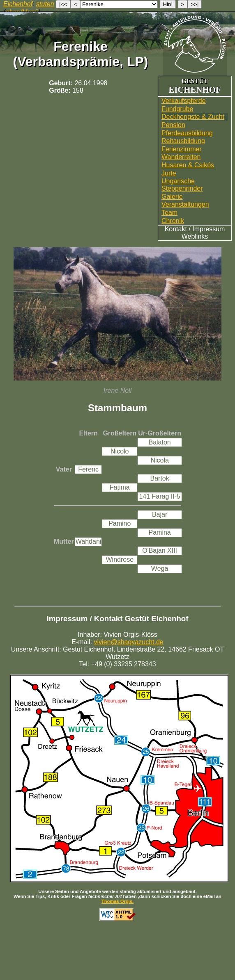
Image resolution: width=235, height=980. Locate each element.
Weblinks (195, 236)
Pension (173, 125)
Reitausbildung (183, 141)
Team (169, 213)
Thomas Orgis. (117, 901)
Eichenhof (18, 4)
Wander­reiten (181, 157)
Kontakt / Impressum (195, 229)
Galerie (172, 197)
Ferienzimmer (182, 149)
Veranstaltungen (185, 204)
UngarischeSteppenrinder (182, 185)
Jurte (169, 173)
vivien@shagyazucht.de (129, 642)
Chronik (173, 221)
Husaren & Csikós (188, 165)
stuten (45, 4)
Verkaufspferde (184, 101)
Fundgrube (177, 109)
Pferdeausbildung (187, 133)
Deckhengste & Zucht (193, 117)
